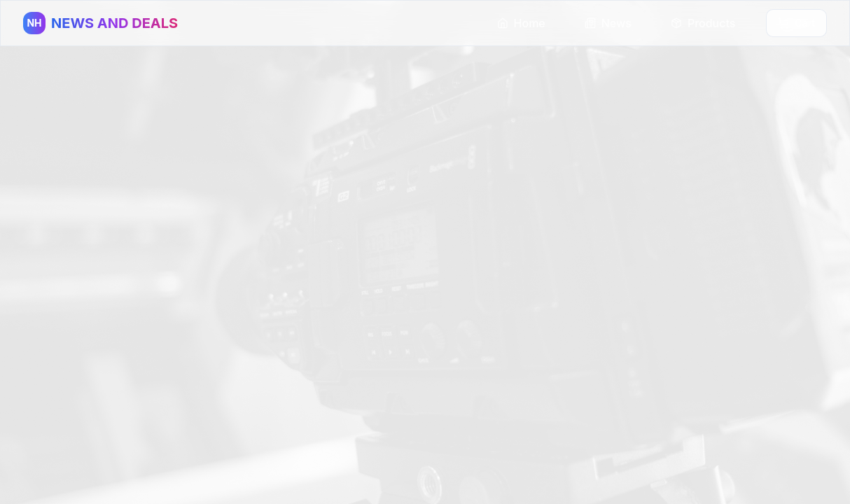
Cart (796, 23)
